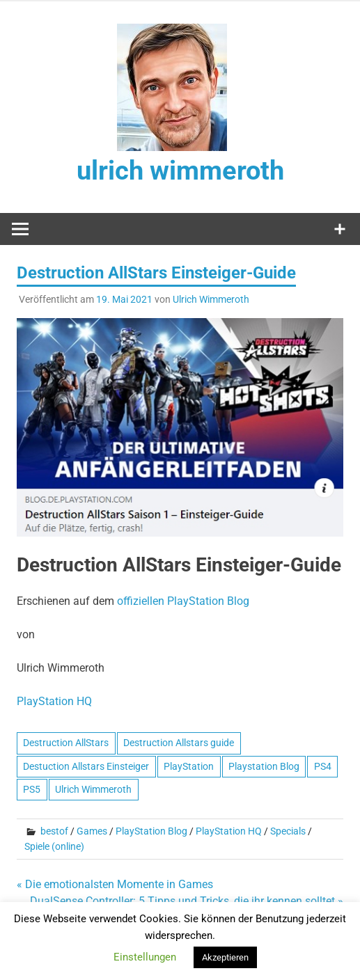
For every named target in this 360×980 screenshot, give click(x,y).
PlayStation (189, 766)
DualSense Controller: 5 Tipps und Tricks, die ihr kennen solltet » (187, 901)
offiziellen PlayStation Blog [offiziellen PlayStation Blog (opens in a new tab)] (183, 601)
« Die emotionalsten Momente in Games (115, 884)
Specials (288, 831)
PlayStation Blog (151, 831)
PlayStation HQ (229, 831)
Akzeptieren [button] (225, 957)
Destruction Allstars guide (179, 743)
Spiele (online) (54, 846)
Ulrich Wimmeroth (211, 299)
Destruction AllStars (66, 743)
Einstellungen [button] (145, 957)
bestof (54, 831)
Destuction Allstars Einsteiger (86, 766)
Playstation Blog (264, 766)
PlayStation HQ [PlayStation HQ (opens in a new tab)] (54, 701)
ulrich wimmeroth (180, 171)
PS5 (32, 789)
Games (92, 831)
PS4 (323, 766)
